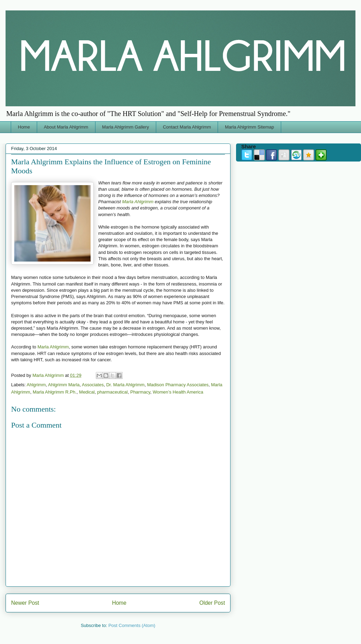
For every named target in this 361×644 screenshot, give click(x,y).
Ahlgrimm (36, 385)
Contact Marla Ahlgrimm (187, 127)
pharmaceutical (112, 392)
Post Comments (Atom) (132, 625)
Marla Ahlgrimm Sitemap (250, 127)
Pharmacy (140, 392)
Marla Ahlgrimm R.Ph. (54, 392)
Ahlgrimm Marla (64, 385)
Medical (87, 392)
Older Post (212, 603)
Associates (93, 385)
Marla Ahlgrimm (138, 202)
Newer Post (25, 603)
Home (24, 127)
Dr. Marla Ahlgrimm (125, 385)
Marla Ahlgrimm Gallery (125, 127)
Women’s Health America (178, 392)
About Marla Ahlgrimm (66, 127)
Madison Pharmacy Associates (178, 385)
